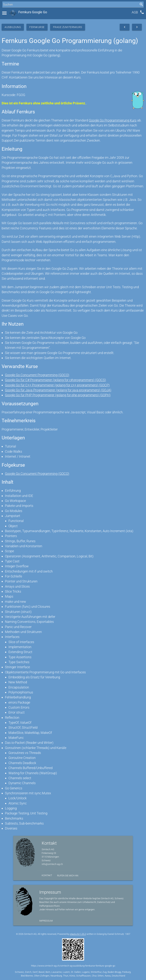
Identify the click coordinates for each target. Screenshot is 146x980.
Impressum (46, 921)
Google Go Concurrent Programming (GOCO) (37, 375)
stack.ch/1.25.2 (78, 934)
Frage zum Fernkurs (68, 27)
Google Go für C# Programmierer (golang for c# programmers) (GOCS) (55, 380)
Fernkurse (37, 27)
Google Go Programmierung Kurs (113, 120)
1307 (128, 934)
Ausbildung (13, 27)
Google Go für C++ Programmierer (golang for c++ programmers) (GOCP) (57, 385)
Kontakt (47, 875)
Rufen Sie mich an (68, 876)
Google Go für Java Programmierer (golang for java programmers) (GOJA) (58, 390)
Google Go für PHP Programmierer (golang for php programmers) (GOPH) (58, 395)
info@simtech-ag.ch (52, 864)
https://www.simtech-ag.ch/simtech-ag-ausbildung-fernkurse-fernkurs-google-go (73, 966)
